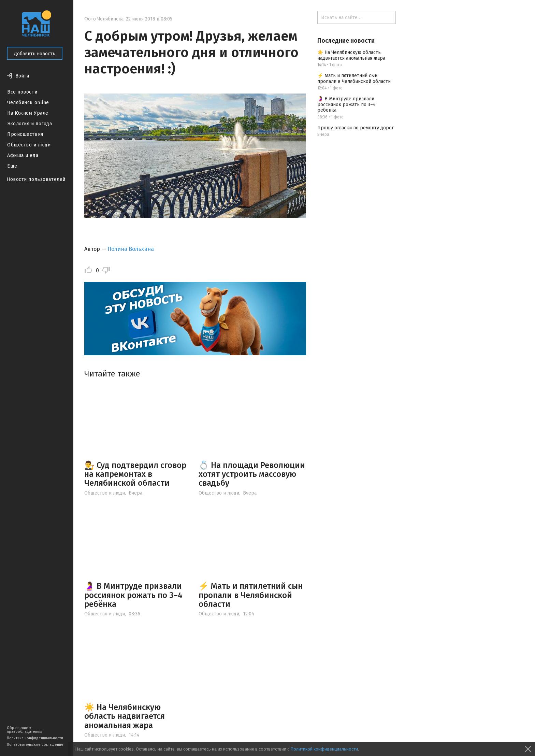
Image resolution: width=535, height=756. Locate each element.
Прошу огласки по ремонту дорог (356, 128)
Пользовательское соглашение (35, 745)
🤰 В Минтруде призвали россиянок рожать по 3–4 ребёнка (133, 595)
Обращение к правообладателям (24, 730)
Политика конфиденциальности (35, 738)
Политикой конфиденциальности (324, 749)
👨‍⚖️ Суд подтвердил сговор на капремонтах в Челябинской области (135, 474)
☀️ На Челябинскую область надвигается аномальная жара (125, 716)
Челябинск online (28, 103)
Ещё (12, 166)
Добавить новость (35, 54)
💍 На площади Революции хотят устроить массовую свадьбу (252, 474)
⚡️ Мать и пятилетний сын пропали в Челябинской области (251, 595)
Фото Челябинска (104, 19)
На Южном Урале (28, 113)
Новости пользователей (36, 179)
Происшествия (25, 134)
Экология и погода (30, 124)
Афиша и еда (23, 155)
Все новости (22, 92)
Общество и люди (29, 145)
